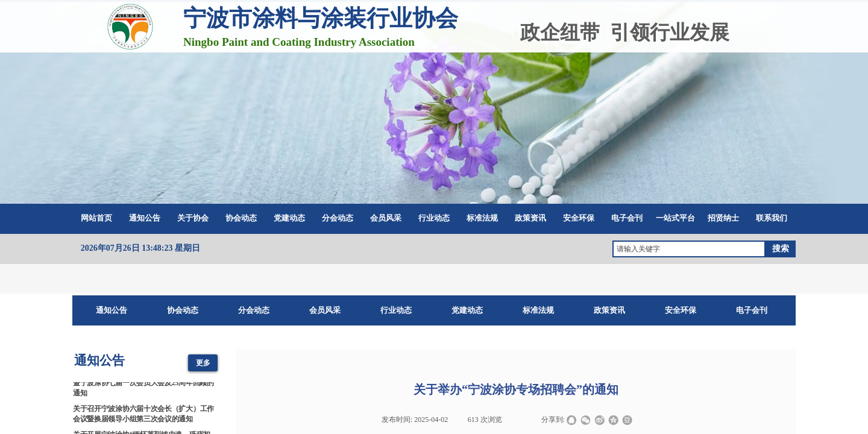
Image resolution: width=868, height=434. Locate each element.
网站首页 (96, 218)
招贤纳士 (723, 218)
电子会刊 (627, 218)
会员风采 (386, 218)
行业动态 (434, 218)
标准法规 (482, 218)
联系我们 (772, 218)
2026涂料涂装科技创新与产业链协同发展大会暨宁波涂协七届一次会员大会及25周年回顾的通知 (143, 385)
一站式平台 (675, 218)
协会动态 (241, 218)
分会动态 (338, 218)
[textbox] (689, 249)
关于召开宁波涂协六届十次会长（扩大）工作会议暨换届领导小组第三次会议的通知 (143, 416)
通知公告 (145, 218)
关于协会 (193, 218)
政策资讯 (530, 218)
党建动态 (289, 218)
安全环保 (579, 218)
